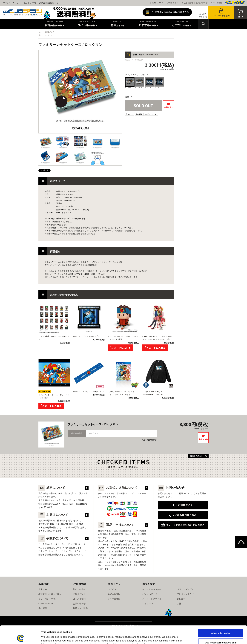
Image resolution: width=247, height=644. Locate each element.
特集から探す (118, 24)
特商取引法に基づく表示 (50, 594)
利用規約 (43, 589)
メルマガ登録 (216, 3)
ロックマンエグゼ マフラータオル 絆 (89, 392)
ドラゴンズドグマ (185, 589)
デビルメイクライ (185, 594)
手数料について (53, 538)
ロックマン (148, 604)
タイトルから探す (87, 24)
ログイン (112, 589)
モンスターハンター (152, 589)
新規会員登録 (114, 594)
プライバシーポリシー (49, 599)
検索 (203, 24)
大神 (179, 604)
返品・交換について (116, 525)
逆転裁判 (181, 599)
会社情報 (43, 608)
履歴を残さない (197, 456)
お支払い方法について (118, 488)
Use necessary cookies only (221, 626)
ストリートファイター (153, 599)
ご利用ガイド (172, 3)
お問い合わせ (202, 3)
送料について (52, 488)
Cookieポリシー (46, 604)
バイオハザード (150, 594)
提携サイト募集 (80, 608)
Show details (165, 638)
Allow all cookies (221, 616)
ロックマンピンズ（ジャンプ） (86, 336)
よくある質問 (187, 3)
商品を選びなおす (149, 440)
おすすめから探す (148, 24)
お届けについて (53, 515)
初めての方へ (158, 3)
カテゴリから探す (182, 24)
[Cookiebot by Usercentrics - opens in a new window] (20, 638)
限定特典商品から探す (55, 24)
